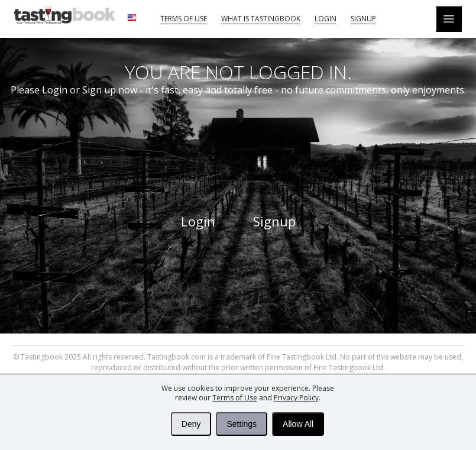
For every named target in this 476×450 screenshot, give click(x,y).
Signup (363, 19)
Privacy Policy (296, 398)
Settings (242, 424)
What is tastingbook (261, 19)
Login (326, 19)
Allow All (298, 424)
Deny (191, 424)
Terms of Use (235, 398)
